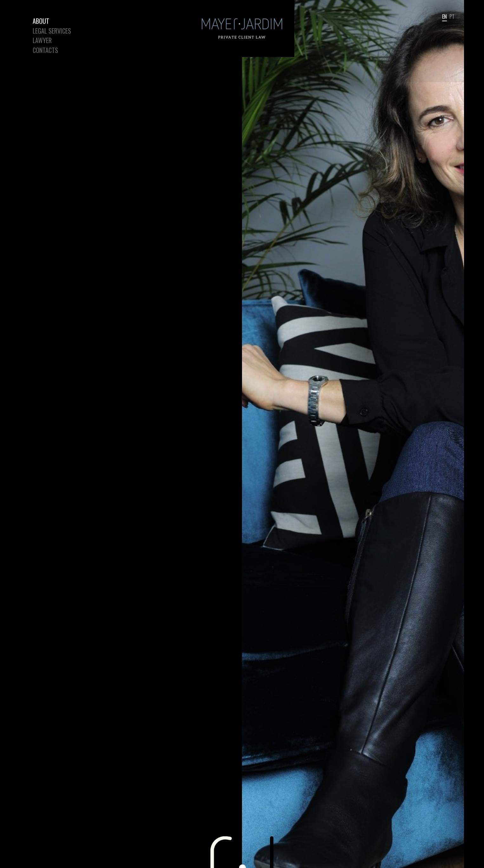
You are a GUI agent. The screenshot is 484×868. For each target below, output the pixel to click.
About (41, 21)
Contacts (45, 50)
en (445, 17)
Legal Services (52, 31)
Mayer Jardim (191, 0)
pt (452, 17)
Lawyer (42, 40)
